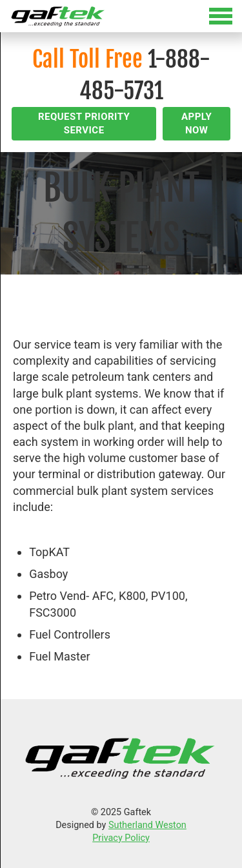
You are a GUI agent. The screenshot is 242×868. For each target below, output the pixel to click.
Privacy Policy (121, 838)
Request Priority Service (84, 123)
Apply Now (197, 123)
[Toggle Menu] (121, 16)
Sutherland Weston (147, 825)
